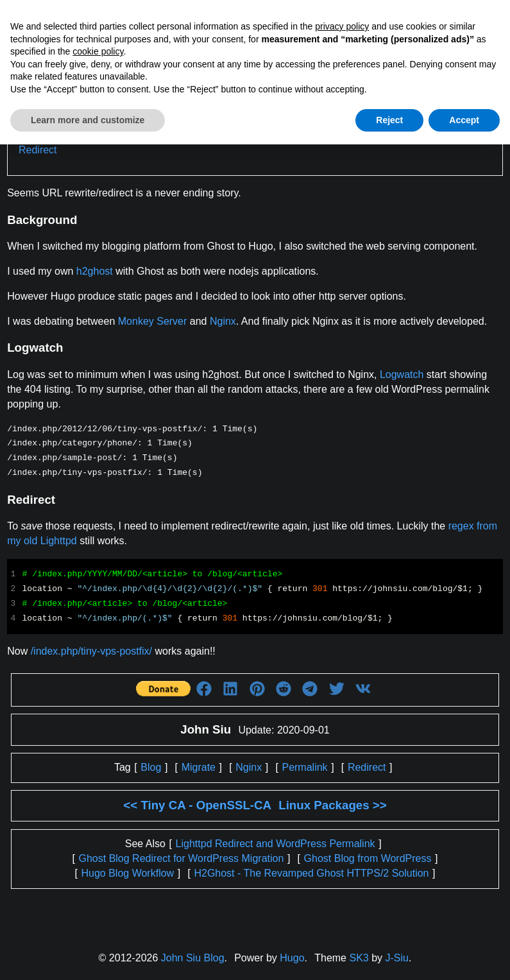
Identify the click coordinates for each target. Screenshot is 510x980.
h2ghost (95, 271)
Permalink (304, 767)
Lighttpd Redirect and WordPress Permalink (276, 844)
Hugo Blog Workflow (127, 873)
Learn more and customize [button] (88, 120)
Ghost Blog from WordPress (368, 858)
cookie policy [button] (98, 51)
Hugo (292, 958)
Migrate (199, 767)
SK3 (359, 958)
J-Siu (397, 958)
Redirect (38, 150)
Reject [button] (389, 120)
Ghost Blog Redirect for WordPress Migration (182, 858)
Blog (151, 767)
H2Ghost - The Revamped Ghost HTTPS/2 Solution (311, 873)
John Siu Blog (193, 958)
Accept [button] (464, 120)
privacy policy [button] (342, 26)
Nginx (223, 321)
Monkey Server (153, 321)
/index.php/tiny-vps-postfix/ (91, 651)
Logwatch (402, 374)
